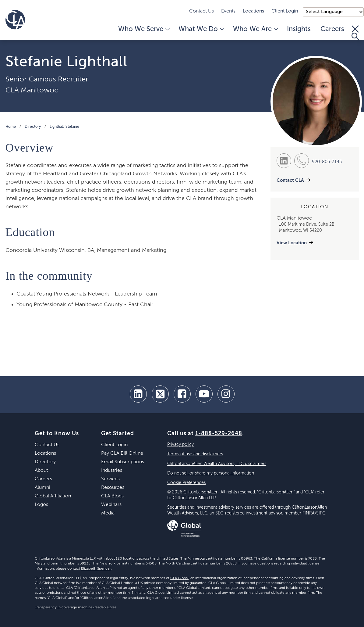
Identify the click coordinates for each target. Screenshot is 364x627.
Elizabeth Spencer (96, 569)
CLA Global (179, 578)
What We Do (201, 29)
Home (11, 127)
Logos (41, 505)
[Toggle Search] (355, 33)
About (41, 471)
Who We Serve (143, 29)
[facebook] (182, 394)
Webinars (111, 505)
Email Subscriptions (123, 462)
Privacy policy (180, 445)
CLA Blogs (112, 496)
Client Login (285, 11)
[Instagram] (226, 394)
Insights (299, 29)
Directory (33, 127)
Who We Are (255, 29)
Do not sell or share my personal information (211, 473)
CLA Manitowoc (32, 90)
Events (228, 11)
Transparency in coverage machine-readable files (76, 607)
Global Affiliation (53, 496)
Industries (112, 471)
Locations (253, 11)
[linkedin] (138, 394)
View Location (292, 243)
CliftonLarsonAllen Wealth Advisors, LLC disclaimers (217, 464)
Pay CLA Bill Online (122, 453)
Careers (332, 29)
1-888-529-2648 (219, 434)
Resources (113, 488)
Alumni (42, 488)
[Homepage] (15, 20)
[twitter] (160, 394)
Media (108, 513)
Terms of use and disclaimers (195, 454)
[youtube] (204, 394)
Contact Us (201, 11)
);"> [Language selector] (333, 12)
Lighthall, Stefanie (64, 127)
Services (110, 479)
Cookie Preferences (186, 483)
